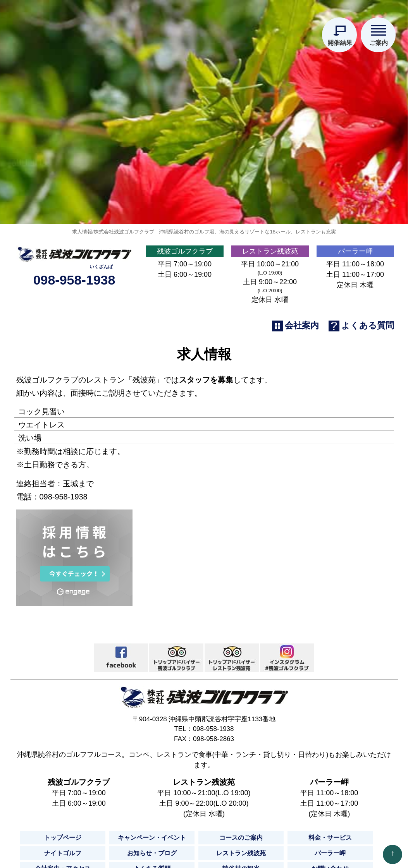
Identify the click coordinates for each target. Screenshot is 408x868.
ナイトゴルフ (63, 855)
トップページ (63, 840)
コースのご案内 (241, 840)
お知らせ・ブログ (152, 855)
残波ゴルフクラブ (185, 253)
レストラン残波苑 (270, 253)
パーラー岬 (355, 253)
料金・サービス (330, 840)
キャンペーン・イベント (152, 840)
